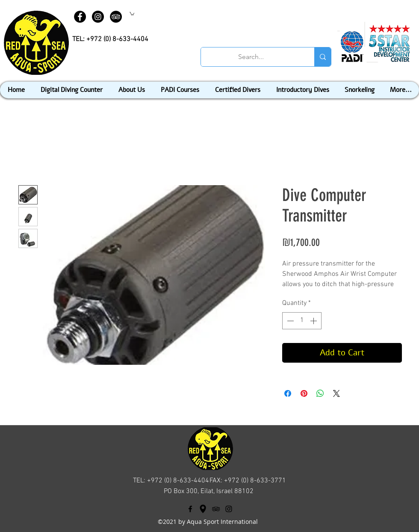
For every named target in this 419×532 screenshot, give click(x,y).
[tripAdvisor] (216, 509)
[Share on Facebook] (288, 393)
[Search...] (251, 57)
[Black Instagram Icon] (229, 509)
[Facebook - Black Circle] (80, 17)
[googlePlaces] (203, 509)
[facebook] (190, 509)
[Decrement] (289, 321)
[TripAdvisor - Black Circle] (116, 17)
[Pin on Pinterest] (304, 393)
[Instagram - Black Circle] (98, 17)
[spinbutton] (302, 321)
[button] (132, 13)
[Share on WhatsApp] (320, 393)
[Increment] (314, 321)
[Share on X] (336, 393)
